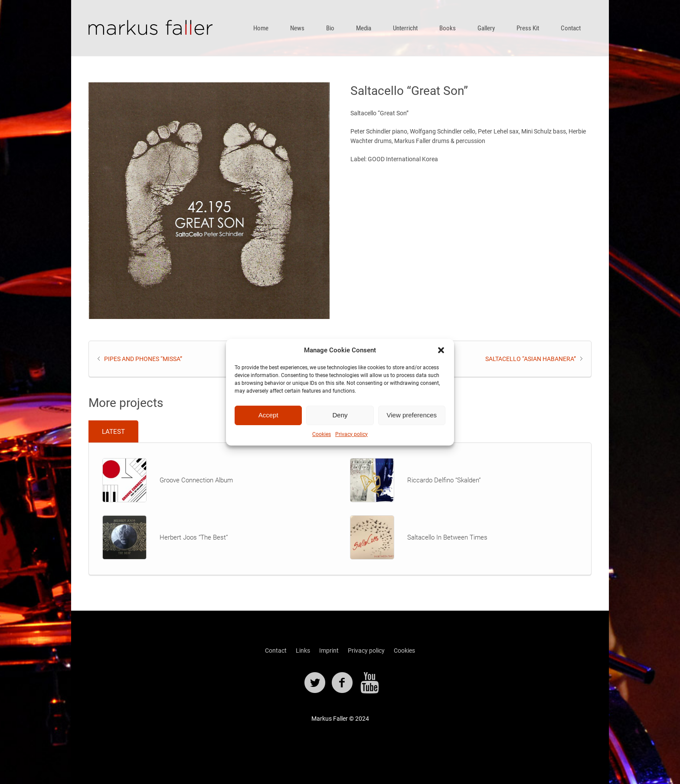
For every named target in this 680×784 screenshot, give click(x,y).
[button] (441, 350)
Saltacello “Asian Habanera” (531, 359)
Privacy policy (351, 434)
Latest (113, 432)
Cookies (322, 434)
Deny (340, 415)
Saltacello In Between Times (447, 537)
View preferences (412, 415)
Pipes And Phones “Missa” (143, 359)
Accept (268, 415)
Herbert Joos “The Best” (194, 537)
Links (303, 651)
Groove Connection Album (196, 480)
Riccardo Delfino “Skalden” (444, 480)
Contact (276, 651)
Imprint (329, 651)
